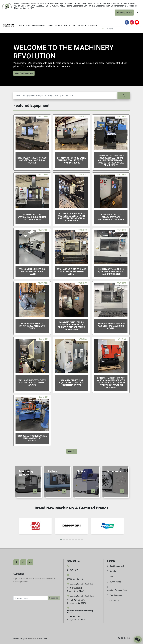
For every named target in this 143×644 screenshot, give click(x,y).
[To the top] (124, 638)
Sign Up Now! (124, 13)
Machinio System (21, 638)
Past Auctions (116, 595)
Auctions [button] (81, 25)
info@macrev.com (75, 579)
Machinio (43, 638)
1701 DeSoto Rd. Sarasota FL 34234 (76, 589)
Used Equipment (54, 25)
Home (22, 25)
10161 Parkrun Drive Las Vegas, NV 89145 (77, 601)
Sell (74, 25)
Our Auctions (115, 582)
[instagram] (132, 22)
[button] (36, 25)
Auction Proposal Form (117, 590)
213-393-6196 (73, 570)
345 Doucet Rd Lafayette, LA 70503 (76, 618)
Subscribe (54, 598)
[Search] (123, 29)
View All (72, 451)
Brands (67, 25)
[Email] (31, 598)
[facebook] (127, 22)
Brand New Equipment (35, 25)
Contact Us (93, 25)
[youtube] (137, 22)
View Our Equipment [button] (24, 73)
